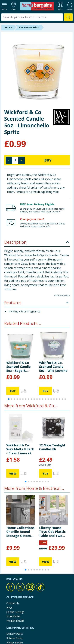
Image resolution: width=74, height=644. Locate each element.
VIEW (13, 473)
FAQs (9, 608)
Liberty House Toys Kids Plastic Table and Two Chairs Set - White (53, 532)
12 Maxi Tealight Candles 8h (52, 447)
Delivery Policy (15, 634)
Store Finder (13, 616)
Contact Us (13, 603)
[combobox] (37, 17)
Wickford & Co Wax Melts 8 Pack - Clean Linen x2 (20, 449)
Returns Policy (14, 638)
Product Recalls (15, 621)
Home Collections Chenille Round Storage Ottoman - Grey (21, 532)
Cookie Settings (15, 612)
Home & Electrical (29, 27)
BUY (48, 160)
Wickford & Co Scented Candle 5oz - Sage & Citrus (18, 367)
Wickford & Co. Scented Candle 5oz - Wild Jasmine (53, 367)
